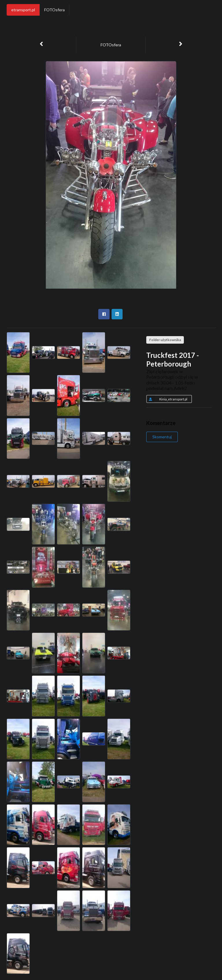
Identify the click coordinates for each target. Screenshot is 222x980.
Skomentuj (162, 437)
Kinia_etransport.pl (167, 399)
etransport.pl (23, 10)
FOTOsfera (54, 10)
